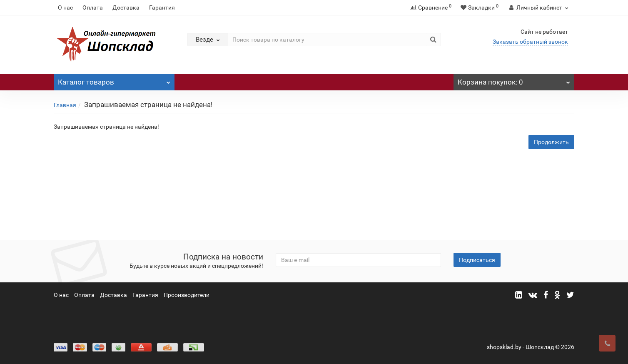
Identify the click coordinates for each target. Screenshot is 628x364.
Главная (65, 105)
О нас (65, 7)
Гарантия (162, 7)
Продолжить (551, 142)
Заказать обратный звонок (530, 42)
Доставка (126, 7)
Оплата (93, 7)
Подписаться (477, 260)
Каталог (114, 80)
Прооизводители (187, 295)
